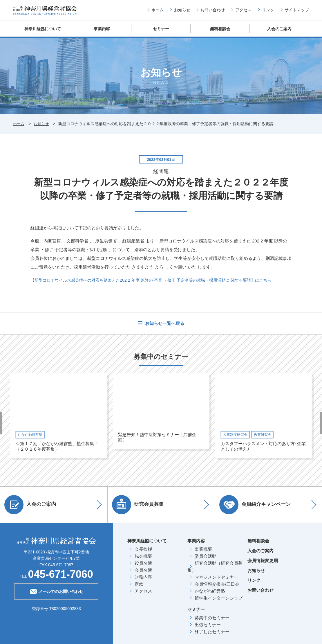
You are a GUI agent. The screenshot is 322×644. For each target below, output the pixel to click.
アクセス (243, 12)
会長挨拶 (143, 553)
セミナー (161, 33)
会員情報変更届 (263, 565)
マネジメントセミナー (216, 581)
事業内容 (102, 33)
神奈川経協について (43, 33)
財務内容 (143, 581)
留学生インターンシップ (219, 602)
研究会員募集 (141, 509)
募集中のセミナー (212, 622)
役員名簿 (143, 567)
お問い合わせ (213, 12)
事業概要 (203, 553)
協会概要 (143, 560)
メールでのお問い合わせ (56, 595)
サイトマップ (297, 12)
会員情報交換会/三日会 (217, 588)
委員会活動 (206, 560)
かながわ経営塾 (210, 595)
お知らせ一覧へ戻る (164, 327)
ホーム (158, 12)
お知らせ (182, 12)
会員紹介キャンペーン (258, 509)
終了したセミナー (212, 636)
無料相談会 (220, 33)
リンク (268, 12)
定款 (139, 588)
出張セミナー (208, 629)
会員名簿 (143, 574)
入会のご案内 (279, 33)
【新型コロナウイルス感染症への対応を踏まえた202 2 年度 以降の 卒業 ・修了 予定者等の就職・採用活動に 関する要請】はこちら (159, 284)
